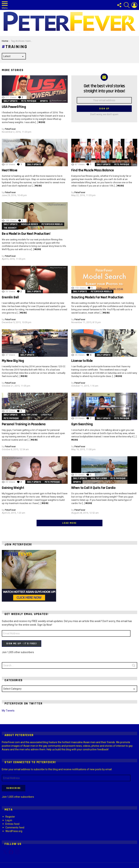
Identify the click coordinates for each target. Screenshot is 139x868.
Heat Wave (10, 170)
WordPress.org (14, 831)
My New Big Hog (13, 361)
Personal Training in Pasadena (24, 424)
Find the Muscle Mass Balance (92, 170)
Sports (44, 101)
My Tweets (8, 711)
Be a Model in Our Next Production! (26, 234)
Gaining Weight (13, 488)
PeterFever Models (52, 224)
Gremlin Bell (10, 297)
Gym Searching (82, 424)
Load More (69, 523)
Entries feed (12, 824)
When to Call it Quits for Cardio (93, 488)
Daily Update (11, 101)
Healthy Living (29, 415)
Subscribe (14, 788)
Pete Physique (29, 101)
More (42, 122)
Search (134, 666)
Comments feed (15, 828)
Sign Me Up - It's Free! (22, 644)
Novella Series (30, 224)
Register (10, 817)
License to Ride (82, 361)
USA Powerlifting (14, 107)
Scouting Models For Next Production (97, 297)
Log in (9, 820)
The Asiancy (10, 228)
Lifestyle (46, 415)
